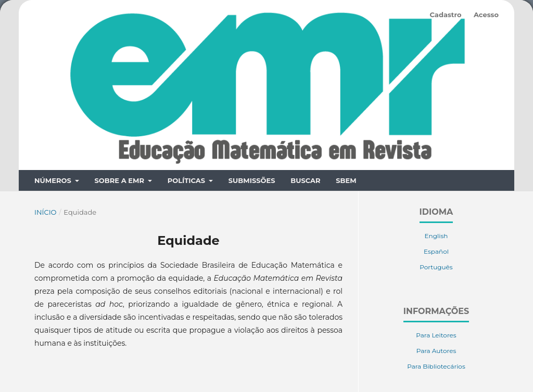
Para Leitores (436, 297)
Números (54, 142)
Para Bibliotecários (436, 328)
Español (436, 213)
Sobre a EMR (120, 142)
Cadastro (445, 15)
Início (46, 174)
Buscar (305, 142)
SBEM (346, 142)
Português (436, 229)
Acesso (486, 15)
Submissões (252, 142)
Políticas (187, 142)
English (436, 198)
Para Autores (436, 313)
